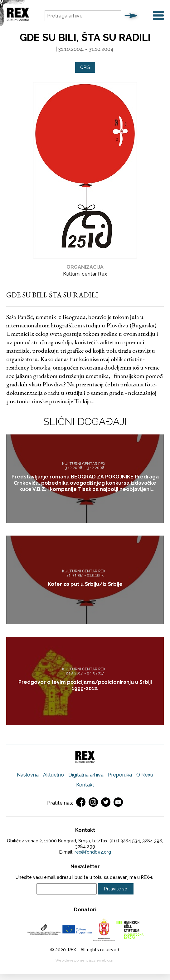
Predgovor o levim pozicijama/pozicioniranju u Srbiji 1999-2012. (85, 685)
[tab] (85, 68)
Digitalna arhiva (86, 775)
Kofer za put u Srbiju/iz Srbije (85, 584)
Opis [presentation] (85, 67)
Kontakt (85, 785)
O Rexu (145, 775)
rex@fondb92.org (93, 852)
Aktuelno (53, 775)
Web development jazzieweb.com (85, 960)
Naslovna (28, 775)
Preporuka (120, 775)
